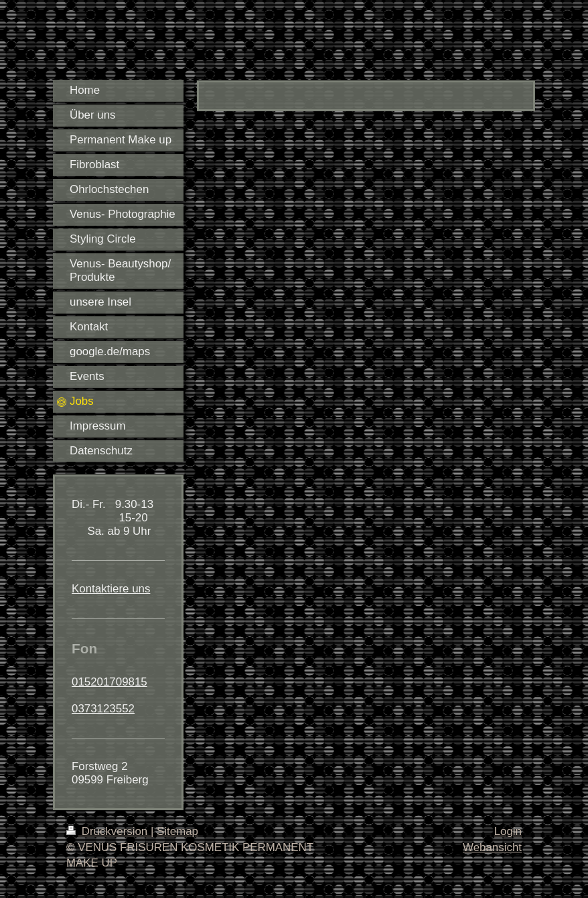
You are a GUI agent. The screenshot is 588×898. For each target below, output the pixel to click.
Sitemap (177, 831)
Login (508, 831)
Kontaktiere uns (111, 589)
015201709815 (109, 682)
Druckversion (108, 831)
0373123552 (103, 709)
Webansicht (492, 847)
